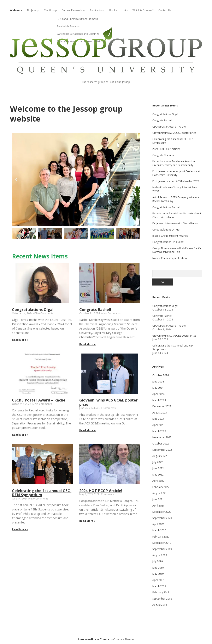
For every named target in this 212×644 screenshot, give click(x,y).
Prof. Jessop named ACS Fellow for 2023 (176, 181)
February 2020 (161, 537)
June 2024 (158, 382)
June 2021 (158, 499)
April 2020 (158, 524)
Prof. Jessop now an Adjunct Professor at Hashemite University (176, 173)
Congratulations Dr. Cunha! (168, 242)
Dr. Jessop (33, 10)
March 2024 (159, 400)
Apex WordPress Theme (93, 639)
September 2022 (162, 450)
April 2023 (158, 425)
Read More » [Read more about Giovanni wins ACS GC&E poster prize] (87, 430)
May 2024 (158, 388)
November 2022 (162, 437)
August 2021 (160, 493)
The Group (50, 10)
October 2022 (161, 444)
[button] (16, 180)
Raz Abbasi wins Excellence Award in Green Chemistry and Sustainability (174, 163)
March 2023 (159, 431)
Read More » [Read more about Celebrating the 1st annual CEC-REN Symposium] (20, 529)
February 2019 (161, 592)
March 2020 (159, 530)
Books (113, 10)
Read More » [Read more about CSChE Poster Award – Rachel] (20, 435)
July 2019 (158, 561)
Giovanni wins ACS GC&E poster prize (108, 402)
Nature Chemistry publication (170, 258)
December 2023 (162, 406)
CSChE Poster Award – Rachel (39, 400)
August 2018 (160, 605)
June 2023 (158, 419)
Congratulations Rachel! (166, 207)
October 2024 (161, 375)
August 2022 (160, 456)
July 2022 (158, 462)
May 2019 (158, 574)
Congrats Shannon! (163, 155)
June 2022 (158, 468)
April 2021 (158, 506)
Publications (97, 10)
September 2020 (162, 518)
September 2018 (162, 599)
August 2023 (160, 413)
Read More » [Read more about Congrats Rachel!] (87, 344)
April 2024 (158, 394)
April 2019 (158, 580)
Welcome (16, 10)
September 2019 (162, 549)
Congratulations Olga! (33, 309)
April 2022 (158, 481)
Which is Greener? (143, 10)
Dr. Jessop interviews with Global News (175, 223)
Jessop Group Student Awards (170, 236)
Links (125, 10)
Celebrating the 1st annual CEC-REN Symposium (42, 493)
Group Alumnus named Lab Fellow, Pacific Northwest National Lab (177, 250)
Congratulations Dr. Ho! (166, 230)
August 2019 (160, 555)
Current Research (72, 10)
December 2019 (162, 543)
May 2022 (158, 475)
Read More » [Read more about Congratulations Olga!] (20, 340)
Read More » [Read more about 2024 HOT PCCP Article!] (87, 521)
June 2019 (158, 568)
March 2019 (159, 586)
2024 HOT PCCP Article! (101, 491)
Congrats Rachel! (95, 309)
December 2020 (162, 512)
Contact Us (165, 10)
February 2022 (161, 487)
